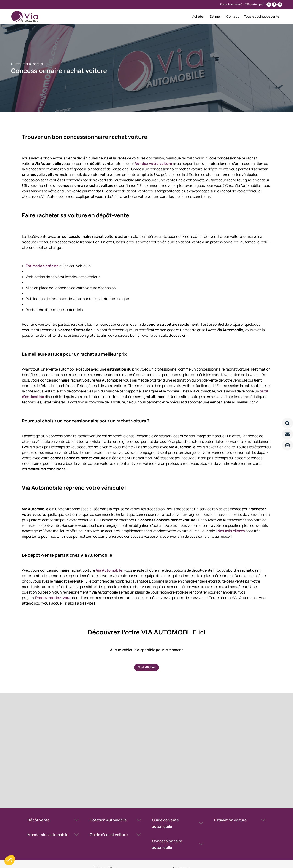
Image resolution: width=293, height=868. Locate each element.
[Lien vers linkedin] (280, 5)
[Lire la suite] (288, 423)
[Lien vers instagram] (269, 5)
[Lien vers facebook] (274, 5)
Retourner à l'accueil (28, 64)
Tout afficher (146, 667)
